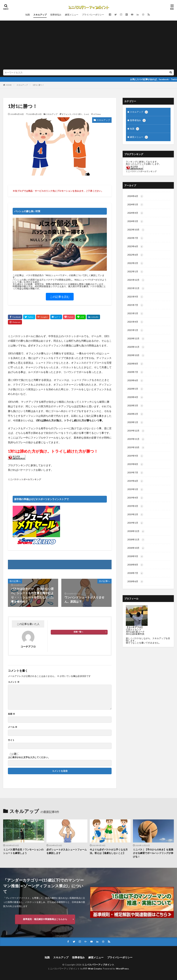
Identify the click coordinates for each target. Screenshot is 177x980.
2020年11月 (136, 347)
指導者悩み (56, 15)
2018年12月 (136, 531)
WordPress (122, 969)
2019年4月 (135, 498)
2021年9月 (135, 297)
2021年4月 (135, 322)
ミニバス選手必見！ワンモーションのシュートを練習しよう (23, 851)
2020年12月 (136, 339)
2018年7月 (135, 573)
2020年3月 (135, 406)
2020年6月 (135, 381)
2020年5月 (135, 389)
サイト (11, 740)
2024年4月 (135, 213)
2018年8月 (135, 565)
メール (13, 727)
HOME (9, 85)
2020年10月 (136, 355)
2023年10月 (136, 230)
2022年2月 (135, 263)
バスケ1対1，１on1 (80, 114)
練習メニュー (72, 15)
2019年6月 (135, 481)
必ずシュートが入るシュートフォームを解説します (67, 851)
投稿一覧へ (78, 632)
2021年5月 (135, 314)
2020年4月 (135, 397)
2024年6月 (135, 196)
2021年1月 (135, 330)
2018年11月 (136, 540)
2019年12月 (136, 431)
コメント (14, 682)
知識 (27, 15)
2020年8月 (135, 364)
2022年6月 (135, 255)
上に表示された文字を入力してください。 (29, 757)
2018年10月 (136, 548)
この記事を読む (60, 297)
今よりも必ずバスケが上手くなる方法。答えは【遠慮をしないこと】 (109, 851)
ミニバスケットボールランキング (24, 479)
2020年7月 (135, 372)
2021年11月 (136, 288)
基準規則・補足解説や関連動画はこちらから (45, 919)
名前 (11, 714)
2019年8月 (135, 464)
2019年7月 (135, 473)
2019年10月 (136, 448)
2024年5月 (135, 205)
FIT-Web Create (93, 969)
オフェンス (66, 114)
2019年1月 (135, 523)
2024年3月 (135, 221)
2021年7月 (135, 305)
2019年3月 (135, 506)
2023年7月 (135, 238)
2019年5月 (135, 489)
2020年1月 (135, 422)
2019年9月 (135, 456)
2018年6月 (135, 582)
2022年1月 (135, 272)
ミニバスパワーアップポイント (98, 965)
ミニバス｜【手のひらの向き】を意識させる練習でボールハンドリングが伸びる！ (153, 853)
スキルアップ (40, 15)
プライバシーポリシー (93, 15)
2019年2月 (135, 515)
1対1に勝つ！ (38, 85)
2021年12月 (136, 280)
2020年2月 (135, 414)
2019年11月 (136, 439)
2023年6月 (135, 247)
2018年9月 (135, 556)
